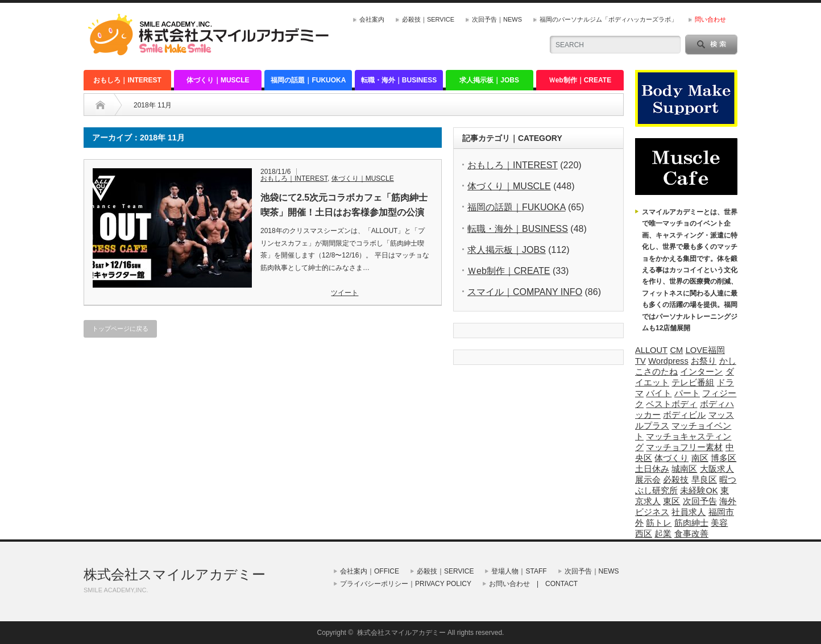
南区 (700, 458)
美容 (719, 523)
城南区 (684, 469)
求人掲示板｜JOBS (489, 80)
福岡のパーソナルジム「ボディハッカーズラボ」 (608, 19)
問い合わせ (710, 19)
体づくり (671, 458)
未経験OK (699, 491)
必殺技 (676, 480)
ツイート (345, 293)
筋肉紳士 (691, 523)
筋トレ (659, 523)
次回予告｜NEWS (497, 19)
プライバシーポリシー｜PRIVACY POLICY (406, 584)
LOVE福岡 (705, 350)
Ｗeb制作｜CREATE (580, 80)
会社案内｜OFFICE (370, 571)
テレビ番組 (693, 383)
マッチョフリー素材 (684, 447)
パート (687, 393)
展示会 (648, 480)
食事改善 (691, 534)
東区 (671, 501)
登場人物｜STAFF (519, 571)
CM (676, 350)
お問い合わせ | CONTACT (533, 584)
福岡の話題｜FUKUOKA (308, 80)
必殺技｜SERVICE (428, 19)
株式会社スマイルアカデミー (175, 574)
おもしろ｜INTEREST (127, 80)
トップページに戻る (120, 329)
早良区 (704, 480)
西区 (644, 534)
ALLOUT (651, 350)
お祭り (704, 361)
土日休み (652, 469)
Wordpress (668, 361)
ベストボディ (671, 404)
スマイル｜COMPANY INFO (525, 292)
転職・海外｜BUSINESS (399, 80)
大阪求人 (717, 469)
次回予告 (700, 501)
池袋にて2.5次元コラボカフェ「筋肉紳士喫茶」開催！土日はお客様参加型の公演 (344, 205)
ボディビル (684, 415)
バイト (659, 393)
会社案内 (372, 19)
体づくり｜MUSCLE (218, 80)
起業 (663, 534)
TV (640, 361)
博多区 (723, 458)
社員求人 (689, 512)
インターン (701, 372)
